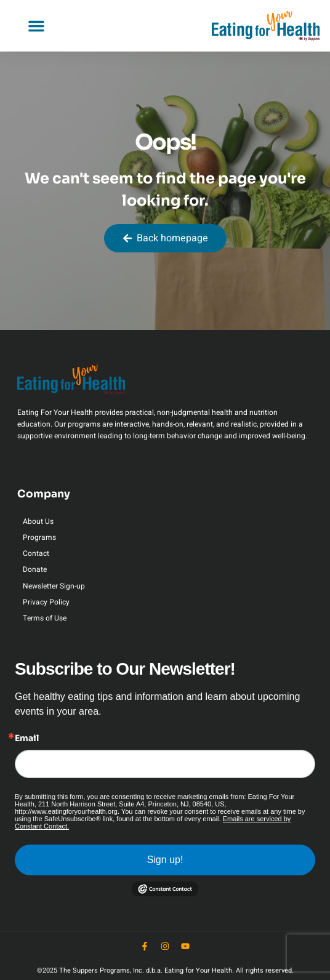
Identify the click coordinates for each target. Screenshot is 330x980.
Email (27, 738)
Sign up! (165, 860)
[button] (36, 26)
